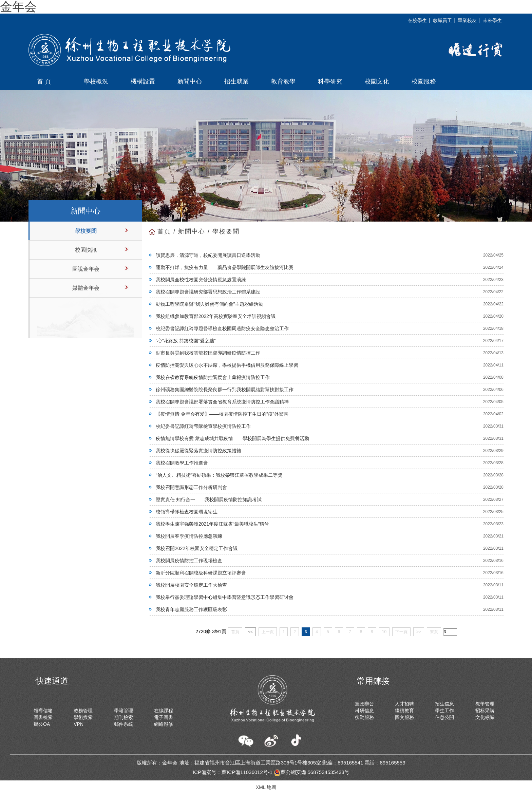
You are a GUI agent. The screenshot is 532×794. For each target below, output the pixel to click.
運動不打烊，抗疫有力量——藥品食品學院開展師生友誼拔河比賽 (225, 267)
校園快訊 (86, 250)
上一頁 (268, 632)
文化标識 (485, 717)
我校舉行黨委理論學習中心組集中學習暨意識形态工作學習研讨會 (225, 597)
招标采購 (485, 711)
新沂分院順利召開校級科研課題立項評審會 (201, 573)
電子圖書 (164, 717)
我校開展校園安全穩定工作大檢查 (191, 585)
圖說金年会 (86, 269)
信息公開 (444, 717)
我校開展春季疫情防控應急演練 (189, 536)
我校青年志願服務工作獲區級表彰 (191, 609)
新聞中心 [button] (190, 81)
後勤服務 (364, 717)
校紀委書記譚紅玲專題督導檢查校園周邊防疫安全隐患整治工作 (222, 328)
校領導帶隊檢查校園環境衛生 (187, 512)
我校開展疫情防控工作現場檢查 (189, 561)
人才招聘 (404, 704)
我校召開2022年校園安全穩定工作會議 (197, 548)
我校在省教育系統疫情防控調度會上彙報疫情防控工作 (213, 377)
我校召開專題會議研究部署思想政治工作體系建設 (208, 292)
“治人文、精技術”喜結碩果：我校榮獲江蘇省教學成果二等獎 (219, 475)
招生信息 (444, 704)
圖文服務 (404, 717)
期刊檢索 (123, 717)
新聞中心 (192, 231)
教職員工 (442, 20)
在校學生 (417, 20)
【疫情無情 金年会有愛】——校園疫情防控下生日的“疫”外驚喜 (222, 414)
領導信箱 (43, 711)
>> (419, 632)
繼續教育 (404, 711)
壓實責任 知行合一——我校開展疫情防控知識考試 (209, 499)
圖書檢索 (43, 717)
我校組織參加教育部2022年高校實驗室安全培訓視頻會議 (216, 316)
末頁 (434, 632)
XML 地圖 (266, 787)
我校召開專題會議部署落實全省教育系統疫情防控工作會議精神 (222, 402)
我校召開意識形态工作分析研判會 (191, 487)
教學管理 (485, 704)
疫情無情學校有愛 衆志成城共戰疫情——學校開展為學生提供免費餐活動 (232, 438)
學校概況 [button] (96, 81)
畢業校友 (467, 20)
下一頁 (401, 632)
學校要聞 (86, 231)
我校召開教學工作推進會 (182, 463)
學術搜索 (83, 717)
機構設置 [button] (143, 81)
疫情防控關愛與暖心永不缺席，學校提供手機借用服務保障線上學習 (227, 365)
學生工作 (444, 711)
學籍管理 (123, 711)
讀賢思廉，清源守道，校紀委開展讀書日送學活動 (208, 255)
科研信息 (364, 711)
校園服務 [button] (424, 81)
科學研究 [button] (330, 81)
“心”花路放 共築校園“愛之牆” (186, 341)
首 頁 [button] (44, 81)
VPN (79, 724)
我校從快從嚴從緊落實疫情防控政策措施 (198, 451)
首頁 (164, 231)
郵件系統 (123, 724)
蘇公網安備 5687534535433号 (312, 772)
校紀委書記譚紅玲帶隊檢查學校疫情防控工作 (203, 426)
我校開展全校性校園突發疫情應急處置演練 (201, 280)
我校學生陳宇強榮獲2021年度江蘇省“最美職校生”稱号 (212, 524)
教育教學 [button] (283, 81)
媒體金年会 (86, 288)
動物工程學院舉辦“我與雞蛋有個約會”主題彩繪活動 (210, 304)
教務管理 (83, 711)
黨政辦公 (364, 704)
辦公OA (42, 724)
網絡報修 (164, 724)
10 (384, 632)
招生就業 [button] (236, 81)
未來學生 (492, 20)
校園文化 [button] (377, 81)
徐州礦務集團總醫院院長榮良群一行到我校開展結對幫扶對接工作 (225, 390)
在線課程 (164, 711)
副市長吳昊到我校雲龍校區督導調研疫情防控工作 (208, 353)
